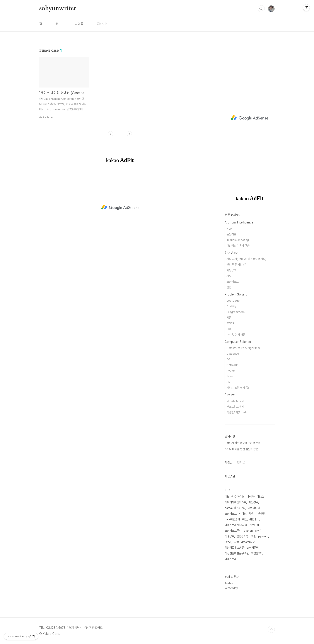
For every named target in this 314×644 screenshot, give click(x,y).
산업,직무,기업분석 (237, 265)
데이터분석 (254, 508)
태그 (58, 24)
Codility (231, 306)
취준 (245, 519)
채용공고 (231, 270)
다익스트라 (231, 559)
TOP (271, 629)
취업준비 (254, 519)
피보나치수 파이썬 (235, 497)
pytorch (263, 536)
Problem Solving (236, 294)
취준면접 (254, 525)
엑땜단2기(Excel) (237, 412)
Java (230, 376)
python (248, 531)
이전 (111, 134)
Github (102, 24)
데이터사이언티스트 (235, 502)
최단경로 (253, 502)
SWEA (230, 323)
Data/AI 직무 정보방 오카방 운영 (242, 443)
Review (230, 395)
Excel (228, 542)
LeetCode (233, 301)
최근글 (229, 462)
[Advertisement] (120, 207)
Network (232, 365)
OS (229, 359)
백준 (229, 318)
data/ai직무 (248, 542)
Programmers (236, 312)
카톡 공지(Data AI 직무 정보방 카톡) (246, 259)
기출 (229, 329)
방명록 (79, 24)
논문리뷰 (231, 234)
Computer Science (238, 342)
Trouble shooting (238, 240)
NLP (229, 229)
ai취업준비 (253, 548)
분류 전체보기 (233, 215)
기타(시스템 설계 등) (238, 388)
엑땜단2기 (257, 553)
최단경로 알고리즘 (235, 548)
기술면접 (261, 514)
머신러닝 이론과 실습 (238, 246)
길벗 (236, 542)
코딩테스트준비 (233, 531)
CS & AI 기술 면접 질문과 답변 (241, 449)
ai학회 (259, 531)
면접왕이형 (243, 536)
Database (233, 354)
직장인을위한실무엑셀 (237, 553)
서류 (229, 276)
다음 (129, 134)
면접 (229, 287)
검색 (261, 9)
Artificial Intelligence (239, 222)
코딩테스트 (233, 282)
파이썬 (243, 514)
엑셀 (251, 514)
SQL (229, 382)
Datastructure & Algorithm (243, 348)
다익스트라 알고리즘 (236, 525)
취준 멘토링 (232, 253)
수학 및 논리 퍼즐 (236, 335)
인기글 (241, 462)
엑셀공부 (229, 536)
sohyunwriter (58, 9)
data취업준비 (232, 519)
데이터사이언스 (255, 497)
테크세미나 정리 (235, 401)
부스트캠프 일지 (235, 407)
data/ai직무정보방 (235, 508)
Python (231, 371)
